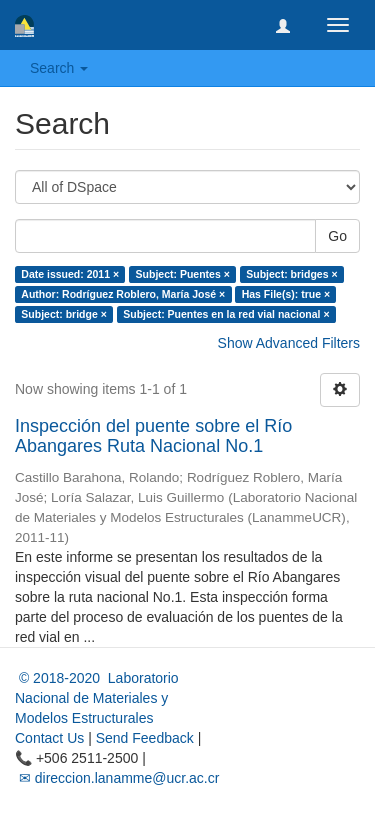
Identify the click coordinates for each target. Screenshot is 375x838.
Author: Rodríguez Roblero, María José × (123, 294)
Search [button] (59, 68)
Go (337, 236)
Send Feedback (145, 738)
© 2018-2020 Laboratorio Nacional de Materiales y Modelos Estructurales (97, 698)
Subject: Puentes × (183, 274)
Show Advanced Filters (289, 343)
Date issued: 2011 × (70, 274)
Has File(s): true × (286, 294)
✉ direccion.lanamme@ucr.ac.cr (117, 778)
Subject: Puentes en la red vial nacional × (226, 314)
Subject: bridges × (291, 274)
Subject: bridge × (63, 314)
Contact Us (49, 738)
